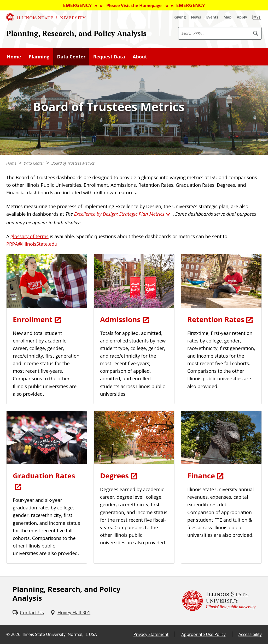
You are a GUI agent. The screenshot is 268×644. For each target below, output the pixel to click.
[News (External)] (196, 17)
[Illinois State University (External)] (46, 17)
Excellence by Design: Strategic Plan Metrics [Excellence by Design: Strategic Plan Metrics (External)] (119, 214)
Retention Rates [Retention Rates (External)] (216, 319)
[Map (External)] (228, 17)
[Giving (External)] (180, 17)
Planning (39, 57)
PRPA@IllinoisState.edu (32, 244)
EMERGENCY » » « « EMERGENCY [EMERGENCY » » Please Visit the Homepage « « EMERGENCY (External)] (134, 5)
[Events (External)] (212, 17)
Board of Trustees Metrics (73, 163)
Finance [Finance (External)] (201, 476)
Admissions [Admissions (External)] (120, 319)
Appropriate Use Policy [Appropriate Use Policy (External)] (203, 634)
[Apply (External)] (242, 17)
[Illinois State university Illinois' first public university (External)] (219, 601)
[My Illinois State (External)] (257, 17)
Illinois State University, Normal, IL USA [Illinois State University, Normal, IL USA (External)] (59, 634)
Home (14, 57)
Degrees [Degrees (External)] (114, 476)
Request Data (109, 57)
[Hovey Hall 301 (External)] (70, 613)
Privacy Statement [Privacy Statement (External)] (151, 634)
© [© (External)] (8, 634)
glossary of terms (30, 236)
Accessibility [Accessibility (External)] (250, 634)
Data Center (71, 57)
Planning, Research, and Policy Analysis (76, 33)
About (140, 57)
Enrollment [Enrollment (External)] (33, 319)
